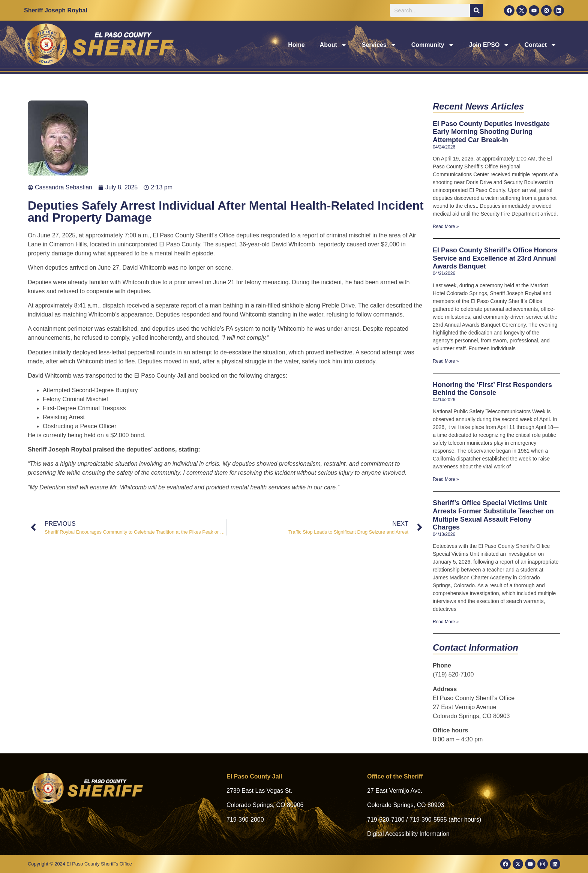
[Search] (476, 10)
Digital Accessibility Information (408, 834)
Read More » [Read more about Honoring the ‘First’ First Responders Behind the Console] (446, 479)
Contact (540, 45)
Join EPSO (489, 45)
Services (379, 45)
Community (433, 45)
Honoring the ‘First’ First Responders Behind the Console (492, 389)
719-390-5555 (428, 820)
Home (296, 45)
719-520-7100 (386, 820)
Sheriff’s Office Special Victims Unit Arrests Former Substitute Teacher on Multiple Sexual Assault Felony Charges (493, 515)
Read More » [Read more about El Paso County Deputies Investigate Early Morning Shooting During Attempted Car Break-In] (446, 226)
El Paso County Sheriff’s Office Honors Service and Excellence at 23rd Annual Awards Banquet (495, 258)
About (333, 45)
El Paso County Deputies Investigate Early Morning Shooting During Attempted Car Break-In (491, 132)
